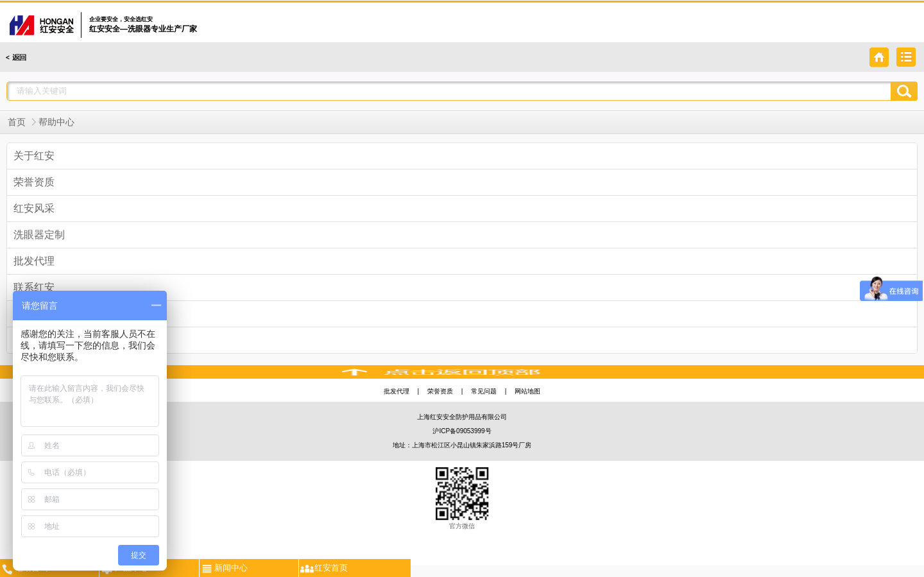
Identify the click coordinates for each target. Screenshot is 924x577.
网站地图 (527, 391)
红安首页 (323, 567)
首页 (17, 122)
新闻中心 (224, 567)
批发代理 (397, 391)
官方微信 (462, 498)
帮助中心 (56, 122)
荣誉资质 (440, 391)
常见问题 (484, 391)
